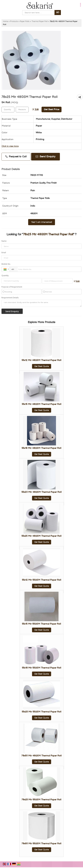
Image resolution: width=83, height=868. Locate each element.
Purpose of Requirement (12, 287)
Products (14, 21)
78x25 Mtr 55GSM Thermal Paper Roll (41, 800)
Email (4, 252)
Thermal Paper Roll (40, 21)
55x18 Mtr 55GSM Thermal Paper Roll (42, 668)
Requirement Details (10, 298)
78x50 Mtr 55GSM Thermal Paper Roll (41, 844)
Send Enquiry (46, 157)
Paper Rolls (25, 21)
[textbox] (22, 110)
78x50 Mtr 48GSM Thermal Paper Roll (42, 756)
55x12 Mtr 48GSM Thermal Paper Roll (41, 360)
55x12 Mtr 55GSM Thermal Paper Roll (42, 580)
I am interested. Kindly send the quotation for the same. (41, 303)
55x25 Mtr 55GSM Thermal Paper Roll (42, 712)
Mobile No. (6, 264)
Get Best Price (52, 109)
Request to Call (16, 157)
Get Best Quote (42, 366)
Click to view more (10, 146)
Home (5, 21)
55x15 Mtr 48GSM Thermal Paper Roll (42, 404)
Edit (35, 110)
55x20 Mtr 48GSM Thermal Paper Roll (42, 492)
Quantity (5, 275)
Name (4, 241)
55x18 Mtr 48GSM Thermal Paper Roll (41, 448)
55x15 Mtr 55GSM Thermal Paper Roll (41, 624)
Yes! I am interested (42, 222)
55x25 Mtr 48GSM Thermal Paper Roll (41, 536)
